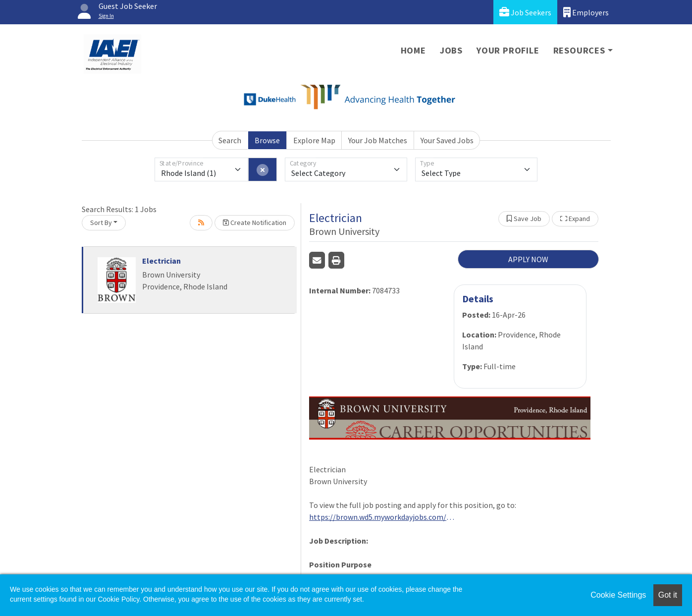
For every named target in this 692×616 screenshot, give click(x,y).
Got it (668, 595)
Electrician (161, 261)
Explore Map (314, 140)
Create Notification (255, 223)
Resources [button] (579, 50)
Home (413, 50)
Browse (267, 140)
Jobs (451, 50)
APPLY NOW (528, 259)
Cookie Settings (618, 595)
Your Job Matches (378, 140)
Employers (586, 12)
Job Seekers (525, 12)
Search (230, 140)
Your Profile (508, 50)
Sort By (101, 223)
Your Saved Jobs (447, 140)
